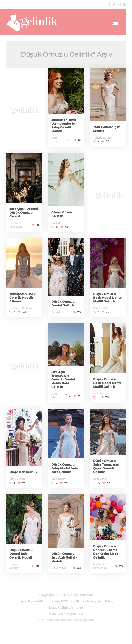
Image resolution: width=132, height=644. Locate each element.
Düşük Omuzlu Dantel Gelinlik (63, 303)
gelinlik (25, 601)
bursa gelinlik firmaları (66, 608)
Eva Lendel (100, 308)
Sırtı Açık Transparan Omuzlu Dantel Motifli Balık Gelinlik (63, 379)
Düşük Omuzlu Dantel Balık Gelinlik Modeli (21, 554)
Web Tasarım (59, 614)
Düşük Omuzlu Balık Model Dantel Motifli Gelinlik (108, 298)
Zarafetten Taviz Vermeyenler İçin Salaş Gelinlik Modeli (64, 125)
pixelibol (77, 614)
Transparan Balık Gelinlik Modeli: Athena (22, 298)
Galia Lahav (58, 479)
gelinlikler (104, 601)
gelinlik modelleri (46, 601)
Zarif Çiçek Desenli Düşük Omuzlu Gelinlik (24, 213)
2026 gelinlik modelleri (78, 601)
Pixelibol (72, 620)
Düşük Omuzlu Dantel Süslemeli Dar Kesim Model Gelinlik (106, 552)
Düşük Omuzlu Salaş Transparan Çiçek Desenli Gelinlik (106, 466)
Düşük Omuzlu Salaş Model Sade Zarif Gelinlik (65, 468)
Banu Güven (17, 479)
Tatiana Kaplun (103, 138)
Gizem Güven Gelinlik (62, 214)
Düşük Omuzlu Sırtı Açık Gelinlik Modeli (64, 557)
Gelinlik (56, 223)
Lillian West (58, 568)
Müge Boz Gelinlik (23, 472)
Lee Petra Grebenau (22, 308)
